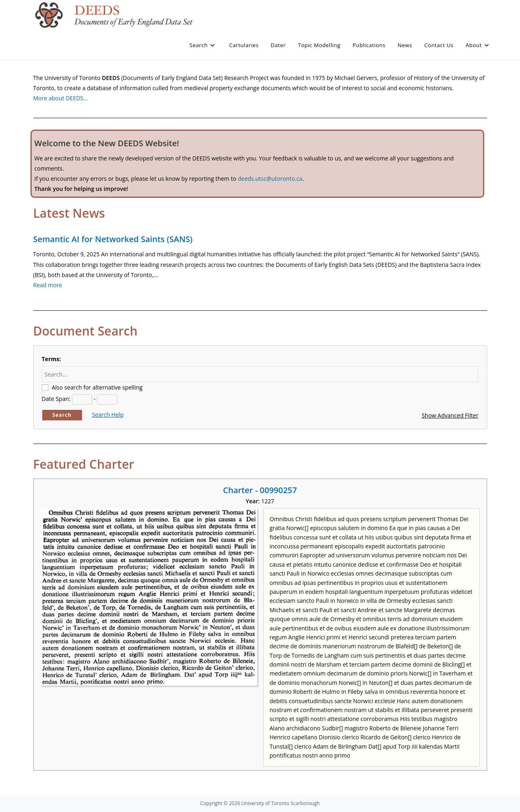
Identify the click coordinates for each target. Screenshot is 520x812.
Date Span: (56, 399)
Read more (48, 285)
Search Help (108, 415)
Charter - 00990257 (260, 490)
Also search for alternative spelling (97, 387)
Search (62, 415)
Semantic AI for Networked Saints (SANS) (113, 239)
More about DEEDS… (61, 98)
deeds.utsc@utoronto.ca (270, 179)
